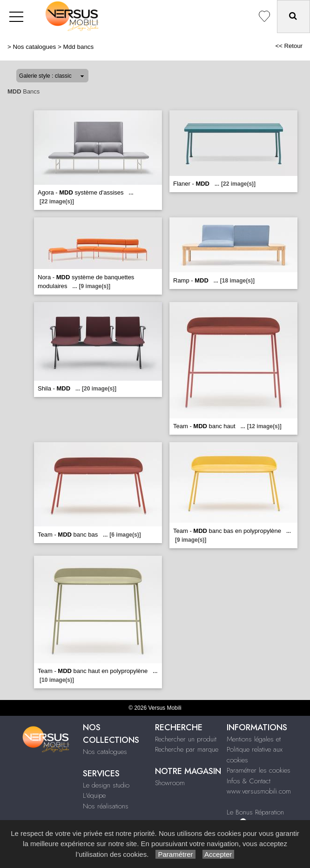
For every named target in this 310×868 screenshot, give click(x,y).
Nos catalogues (35, 47)
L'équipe (94, 795)
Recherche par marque (187, 749)
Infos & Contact (249, 781)
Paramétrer (175, 854)
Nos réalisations (106, 806)
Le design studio (106, 785)
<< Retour (289, 46)
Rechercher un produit (186, 739)
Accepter (219, 854)
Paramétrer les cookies (259, 770)
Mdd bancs (79, 47)
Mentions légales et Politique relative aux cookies (255, 750)
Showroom (170, 783)
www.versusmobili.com (259, 791)
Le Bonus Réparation (255, 812)
